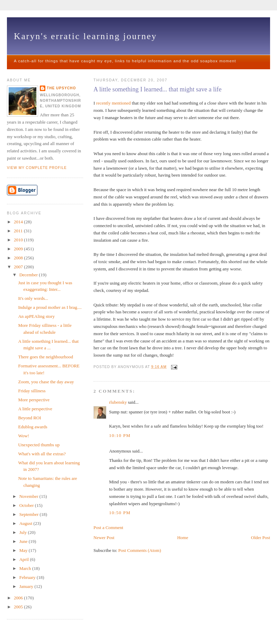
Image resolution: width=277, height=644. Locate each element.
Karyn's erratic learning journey (85, 36)
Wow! (23, 436)
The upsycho (61, 88)
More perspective (34, 400)
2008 (19, 258)
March (26, 568)
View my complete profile (37, 168)
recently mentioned (114, 103)
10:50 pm (120, 513)
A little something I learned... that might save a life (158, 89)
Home (183, 538)
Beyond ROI (29, 418)
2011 (19, 231)
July (24, 532)
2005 (19, 607)
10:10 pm (120, 435)
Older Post (261, 538)
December (29, 275)
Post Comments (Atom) (140, 550)
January (27, 586)
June (24, 541)
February (28, 577)
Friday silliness (32, 391)
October (27, 505)
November (29, 496)
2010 (19, 240)
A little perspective (35, 409)
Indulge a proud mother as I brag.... (50, 307)
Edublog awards (33, 427)
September (30, 514)
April (25, 559)
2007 (19, 267)
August (26, 523)
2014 (19, 222)
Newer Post (104, 538)
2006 (19, 598)
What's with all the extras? (42, 454)
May (24, 550)
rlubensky (118, 402)
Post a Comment (108, 527)
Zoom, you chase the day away (46, 382)
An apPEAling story (36, 316)
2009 (19, 249)
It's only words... (33, 298)
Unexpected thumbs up (39, 445)
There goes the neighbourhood (45, 357)
